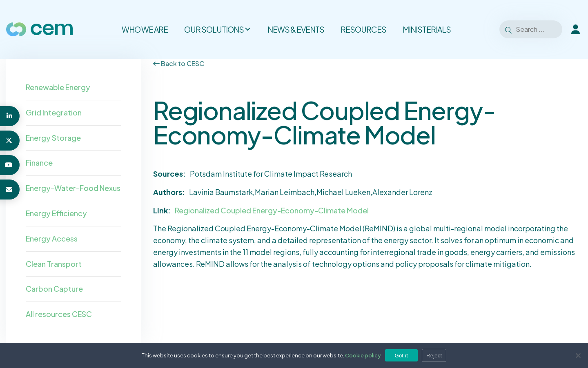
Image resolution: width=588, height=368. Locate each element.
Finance (39, 163)
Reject (434, 356)
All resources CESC (59, 314)
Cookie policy (363, 355)
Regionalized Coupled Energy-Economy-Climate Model (272, 210)
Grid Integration (54, 112)
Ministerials (427, 29)
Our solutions (218, 29)
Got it (402, 356)
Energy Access (52, 238)
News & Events (296, 29)
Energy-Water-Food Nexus (73, 188)
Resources (363, 29)
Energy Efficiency (56, 213)
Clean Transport (54, 264)
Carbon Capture (54, 289)
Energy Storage (53, 138)
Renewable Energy (58, 87)
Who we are (145, 29)
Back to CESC (179, 63)
